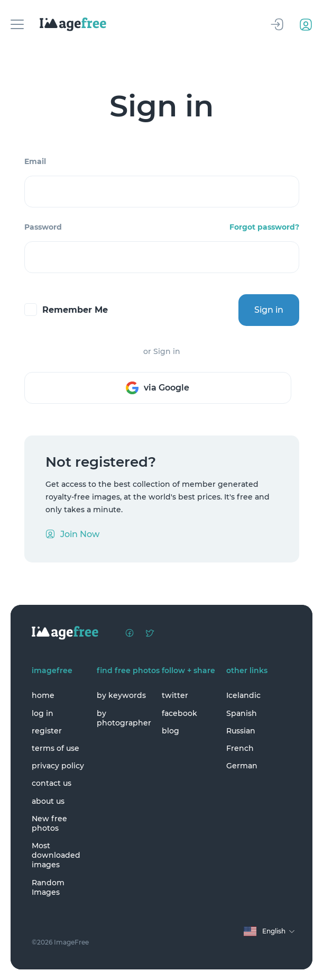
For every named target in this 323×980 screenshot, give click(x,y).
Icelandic (243, 695)
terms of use (56, 748)
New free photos (49, 823)
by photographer (124, 718)
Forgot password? (264, 227)
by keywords (121, 695)
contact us (52, 783)
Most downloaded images (56, 855)
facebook (179, 713)
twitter (175, 695)
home (43, 695)
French (240, 748)
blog (170, 731)
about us (48, 801)
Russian (241, 731)
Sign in (269, 310)
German (242, 766)
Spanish (242, 713)
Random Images (48, 887)
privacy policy (58, 766)
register (47, 731)
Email (35, 161)
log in (43, 713)
